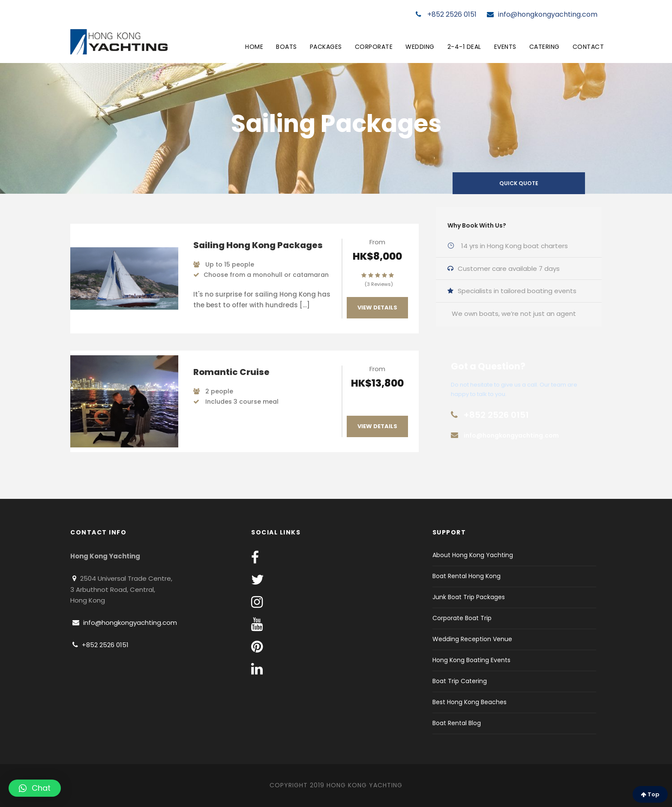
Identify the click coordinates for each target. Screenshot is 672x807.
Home (254, 47)
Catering (544, 47)
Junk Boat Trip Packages (469, 597)
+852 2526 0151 (446, 14)
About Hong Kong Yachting (473, 555)
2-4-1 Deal (464, 47)
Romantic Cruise (231, 372)
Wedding (420, 47)
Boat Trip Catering (460, 681)
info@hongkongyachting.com (542, 14)
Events (505, 47)
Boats (286, 47)
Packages (326, 47)
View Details (377, 307)
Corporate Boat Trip (462, 618)
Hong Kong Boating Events (471, 660)
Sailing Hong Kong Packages (258, 245)
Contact (588, 47)
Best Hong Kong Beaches (469, 702)
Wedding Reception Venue (472, 639)
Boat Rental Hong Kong (466, 576)
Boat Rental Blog (457, 723)
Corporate (374, 47)
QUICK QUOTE (519, 183)
